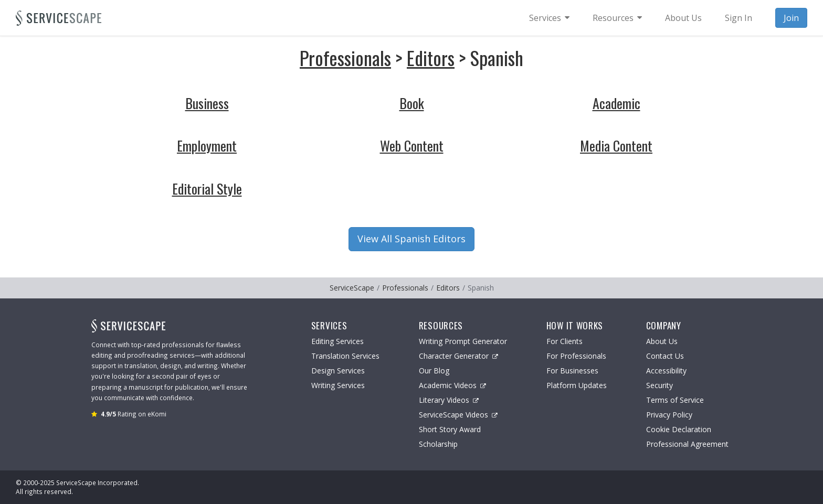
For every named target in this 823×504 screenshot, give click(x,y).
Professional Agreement (687, 444)
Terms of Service (675, 400)
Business (207, 103)
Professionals (345, 57)
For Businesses (572, 371)
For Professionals (576, 356)
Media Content (616, 146)
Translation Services (345, 356)
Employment (207, 146)
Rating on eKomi (134, 414)
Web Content (412, 146)
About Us (662, 341)
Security (660, 385)
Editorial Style (207, 189)
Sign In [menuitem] (738, 18)
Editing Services (337, 341)
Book (412, 103)
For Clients (565, 341)
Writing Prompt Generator (463, 341)
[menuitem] (549, 18)
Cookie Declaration (679, 429)
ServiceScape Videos (458, 415)
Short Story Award (450, 429)
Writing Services (338, 385)
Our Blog (434, 371)
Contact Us (665, 356)
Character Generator (458, 356)
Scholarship (438, 444)
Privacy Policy (669, 415)
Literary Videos (449, 400)
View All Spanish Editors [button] (411, 239)
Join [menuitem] (791, 18)
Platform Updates (577, 385)
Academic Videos (452, 385)
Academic (616, 103)
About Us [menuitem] (683, 18)
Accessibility (666, 371)
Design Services (338, 371)
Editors (431, 57)
